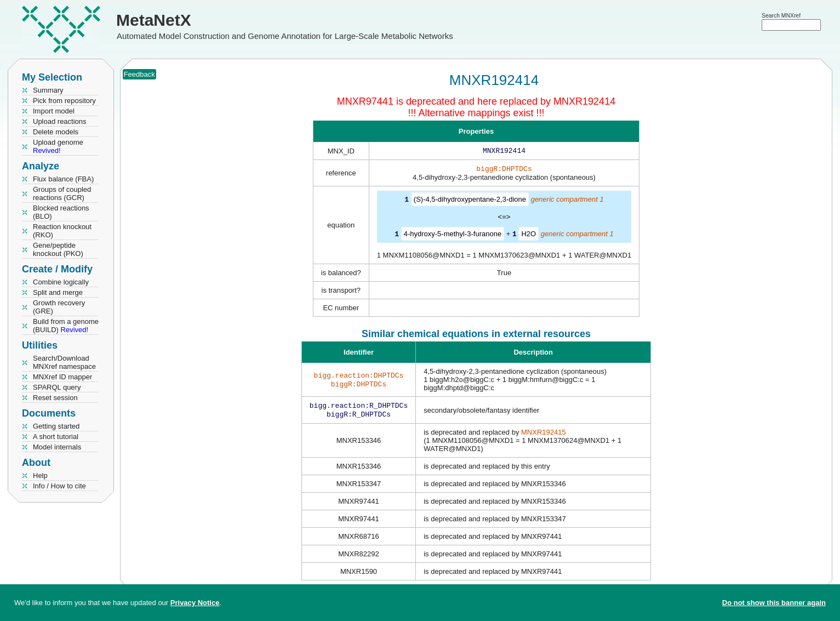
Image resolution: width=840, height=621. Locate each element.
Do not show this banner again (774, 603)
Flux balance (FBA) (63, 179)
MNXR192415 (544, 435)
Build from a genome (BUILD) (66, 326)
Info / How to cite (59, 486)
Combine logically (61, 282)
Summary (48, 90)
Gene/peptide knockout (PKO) (58, 249)
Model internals (57, 447)
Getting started (56, 426)
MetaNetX (154, 20)
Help (40, 475)
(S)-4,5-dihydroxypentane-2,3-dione (470, 201)
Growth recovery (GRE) (59, 307)
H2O (528, 235)
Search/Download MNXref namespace (64, 362)
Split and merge (58, 292)
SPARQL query (57, 387)
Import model (54, 111)
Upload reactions (60, 121)
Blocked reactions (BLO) (61, 212)
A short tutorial (56, 437)
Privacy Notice (195, 603)
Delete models (56, 132)
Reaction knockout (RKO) (62, 231)
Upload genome (58, 146)
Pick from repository (64, 101)
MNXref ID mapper (62, 377)
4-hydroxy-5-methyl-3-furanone (453, 235)
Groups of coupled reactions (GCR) (62, 193)
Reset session (55, 398)
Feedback (139, 74)
